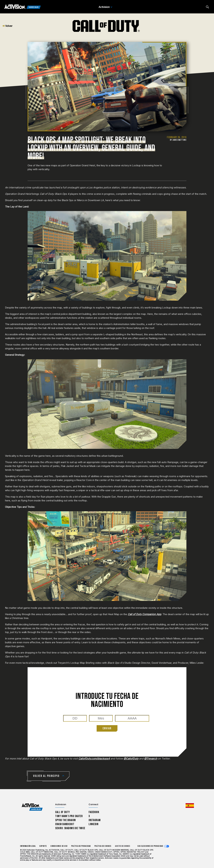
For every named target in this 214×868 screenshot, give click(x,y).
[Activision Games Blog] (23, 7)
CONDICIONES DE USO (59, 846)
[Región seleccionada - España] (190, 806)
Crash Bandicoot (65, 824)
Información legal (28, 846)
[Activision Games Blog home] (32, 807)
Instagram (95, 820)
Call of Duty (63, 812)
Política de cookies (103, 846)
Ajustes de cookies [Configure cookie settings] (123, 846)
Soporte (43, 846)
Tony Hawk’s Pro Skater (69, 816)
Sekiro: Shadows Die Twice (70, 828)
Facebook (94, 812)
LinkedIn (94, 824)
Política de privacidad (81, 846)
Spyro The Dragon (65, 820)
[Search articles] (207, 7)
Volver (7, 26)
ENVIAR (107, 728)
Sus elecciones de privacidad (150, 846)
